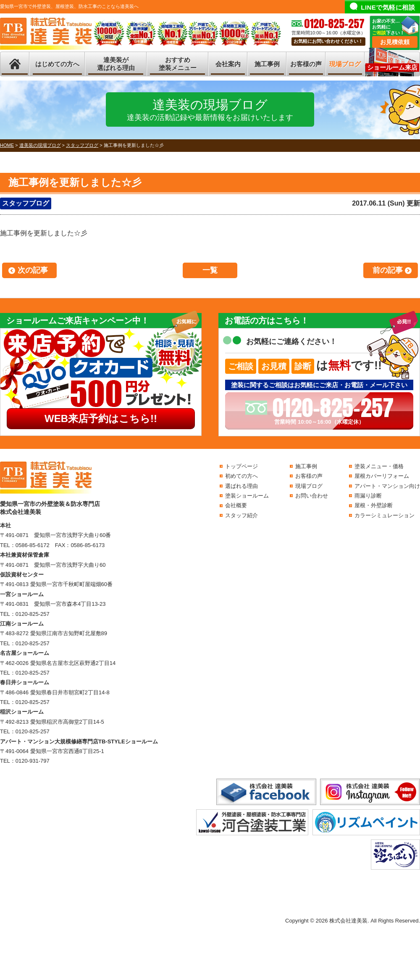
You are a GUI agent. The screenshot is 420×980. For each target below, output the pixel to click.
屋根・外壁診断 (374, 505)
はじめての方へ (57, 64)
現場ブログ (345, 64)
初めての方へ (241, 476)
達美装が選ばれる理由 (116, 64)
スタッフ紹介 (241, 515)
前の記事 (388, 270)
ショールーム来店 (392, 67)
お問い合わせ (312, 496)
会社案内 (228, 64)
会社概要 (236, 505)
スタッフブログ (26, 203)
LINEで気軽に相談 (388, 7)
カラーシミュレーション (385, 515)
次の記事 (33, 270)
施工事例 (267, 64)
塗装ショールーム (247, 496)
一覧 (210, 270)
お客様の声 (306, 64)
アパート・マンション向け (387, 486)
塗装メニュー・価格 (379, 466)
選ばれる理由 (241, 486)
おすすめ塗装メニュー (178, 64)
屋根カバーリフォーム (382, 476)
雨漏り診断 (368, 496)
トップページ (241, 466)
